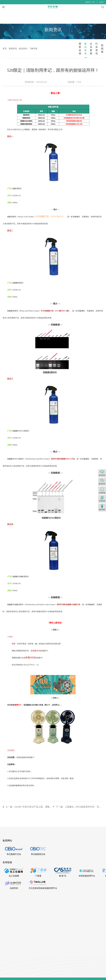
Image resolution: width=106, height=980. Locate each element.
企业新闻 (54, 46)
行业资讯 (74, 46)
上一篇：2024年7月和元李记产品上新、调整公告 (29, 801)
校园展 (95, 46)
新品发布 (33, 46)
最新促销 (13, 46)
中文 (93, 2)
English (101, 2)
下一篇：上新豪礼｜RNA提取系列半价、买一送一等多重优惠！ (80, 801)
